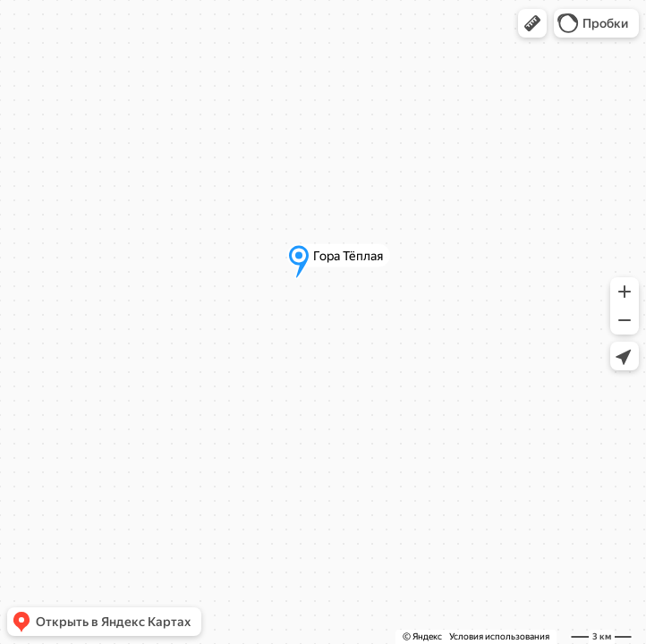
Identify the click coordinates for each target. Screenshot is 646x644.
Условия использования (499, 636)
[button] (532, 23)
